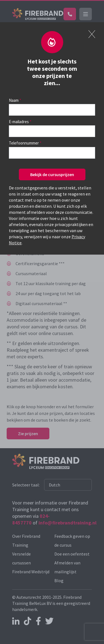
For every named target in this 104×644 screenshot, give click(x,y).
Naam (14, 100)
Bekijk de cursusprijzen (52, 174)
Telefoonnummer (24, 143)
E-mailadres (19, 122)
